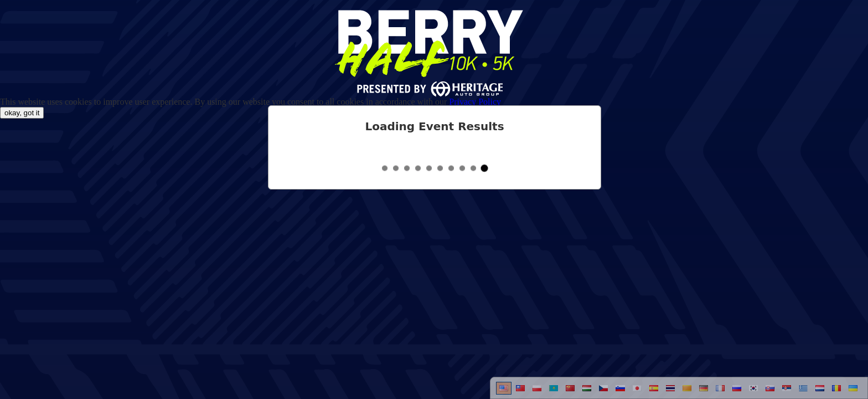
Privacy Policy (475, 102)
